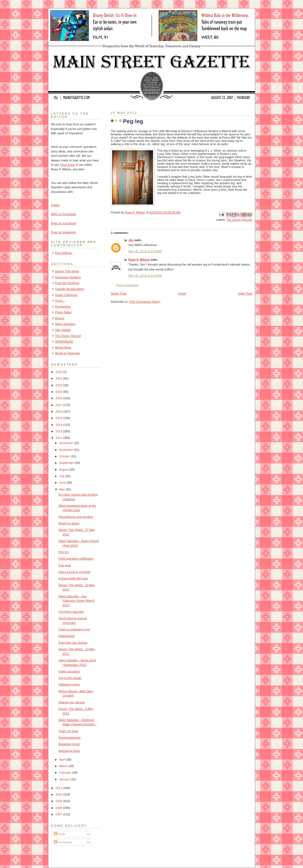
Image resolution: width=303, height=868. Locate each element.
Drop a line (68, 165)
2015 (60, 418)
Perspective (63, 307)
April (63, 759)
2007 (60, 814)
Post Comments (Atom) (145, 302)
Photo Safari (63, 312)
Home (182, 293)
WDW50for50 (64, 342)
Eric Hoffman (64, 253)
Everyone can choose (73, 643)
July (62, 476)
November (67, 450)
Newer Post (119, 293)
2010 (60, 794)
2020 (60, 385)
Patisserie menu (69, 684)
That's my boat (68, 731)
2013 (60, 431)
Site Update (63, 330)
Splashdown (67, 636)
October (65, 456)
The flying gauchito (71, 612)
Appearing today (69, 751)
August (64, 470)
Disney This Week (67, 271)
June (63, 483)
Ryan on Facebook (64, 223)
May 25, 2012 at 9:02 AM (145, 251)
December (67, 443)
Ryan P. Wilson (139, 260)
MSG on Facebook (64, 214)
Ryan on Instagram (64, 232)
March (64, 766)
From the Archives (67, 283)
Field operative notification (76, 559)
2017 (60, 405)
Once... (60, 301)
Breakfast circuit (69, 744)
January (65, 779)
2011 (60, 788)
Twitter (56, 205)
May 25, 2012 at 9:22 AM (145, 276)
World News (63, 347)
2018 (60, 398)
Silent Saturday (65, 324)
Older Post (245, 293)
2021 (60, 378)
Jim (131, 240)
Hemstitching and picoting (76, 517)
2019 (60, 392)
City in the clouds (70, 678)
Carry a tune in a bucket (74, 572)
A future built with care (73, 578)
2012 (60, 438)
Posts (60, 834)
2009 (60, 801)
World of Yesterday (68, 353)
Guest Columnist (66, 295)
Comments (63, 842)
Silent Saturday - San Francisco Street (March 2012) (76, 601)
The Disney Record (239, 220)
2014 (60, 425)
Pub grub (65, 565)
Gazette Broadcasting (70, 289)
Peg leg (63, 552)
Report (60, 318)
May (63, 489)
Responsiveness (69, 738)
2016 (60, 411)
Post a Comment (127, 285)
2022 (60, 372)
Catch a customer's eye (74, 629)
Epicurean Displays (68, 277)
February (66, 773)
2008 (60, 808)
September (67, 463)
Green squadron (69, 671)
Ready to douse (69, 523)
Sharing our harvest (71, 702)
